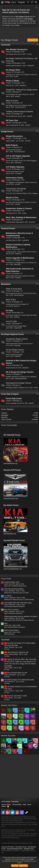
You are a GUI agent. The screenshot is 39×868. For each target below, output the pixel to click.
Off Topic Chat (12, 120)
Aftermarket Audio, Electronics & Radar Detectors (19, 620)
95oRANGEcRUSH (21, 379)
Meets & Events (12, 101)
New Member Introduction (17, 49)
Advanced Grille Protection (14, 150)
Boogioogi (17, 345)
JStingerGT (31, 66)
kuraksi (16, 76)
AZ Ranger (18, 173)
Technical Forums (8, 229)
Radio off (9, 85)
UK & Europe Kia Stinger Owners (20, 372)
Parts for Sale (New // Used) (15, 696)
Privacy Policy (17, 804)
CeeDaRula (25, 240)
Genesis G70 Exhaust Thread (15, 172)
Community (6, 45)
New (6, 623)
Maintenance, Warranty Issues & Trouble (16, 593)
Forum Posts (6, 579)
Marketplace (6, 284)
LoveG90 (17, 184)
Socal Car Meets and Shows (14, 354)
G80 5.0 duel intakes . (12, 630)
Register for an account (28, 21)
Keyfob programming (12, 66)
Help (24, 804)
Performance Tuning (14, 178)
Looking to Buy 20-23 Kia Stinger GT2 (17, 304)
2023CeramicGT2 (21, 107)
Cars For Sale (11, 321)
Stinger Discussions (14, 136)
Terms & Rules (6, 804)
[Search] (36, 2)
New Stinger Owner (12, 54)
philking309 (17, 264)
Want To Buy (11, 300)
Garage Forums (7, 132)
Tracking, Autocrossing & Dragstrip (19, 111)
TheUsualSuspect (19, 152)
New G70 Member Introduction (13, 613)
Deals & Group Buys (14, 289)
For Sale (9, 311)
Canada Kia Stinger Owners (17, 339)
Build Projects (12, 145)
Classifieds (5, 640)
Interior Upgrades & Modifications (20, 258)
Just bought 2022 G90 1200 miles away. (18, 603)
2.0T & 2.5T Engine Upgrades (18, 156)
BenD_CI (17, 306)
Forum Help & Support (10, 394)
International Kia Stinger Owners (19, 383)
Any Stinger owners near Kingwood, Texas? (19, 105)
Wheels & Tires (12, 198)
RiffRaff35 (18, 356)
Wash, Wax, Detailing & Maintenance (21, 217)
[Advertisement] (20, 33)
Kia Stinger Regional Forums (12, 334)
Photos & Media (12, 81)
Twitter (4, 806)
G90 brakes (9, 213)
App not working (11, 125)
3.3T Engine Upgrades (15, 167)
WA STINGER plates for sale (16, 673)
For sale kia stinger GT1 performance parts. (19, 680)
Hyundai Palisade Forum (15, 849)
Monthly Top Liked (8, 736)
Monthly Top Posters (9, 705)
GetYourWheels (19, 295)
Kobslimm (18, 278)
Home (29, 804)
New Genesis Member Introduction (15, 606)
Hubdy (24, 213)
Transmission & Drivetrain (16, 189)
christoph (35, 419)
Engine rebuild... (11, 141)
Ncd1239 (28, 141)
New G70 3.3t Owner (11, 610)
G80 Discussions (9, 634)
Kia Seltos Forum (21, 847)
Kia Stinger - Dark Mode (10, 802)
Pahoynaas (18, 163)
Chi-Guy (29, 54)
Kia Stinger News (13, 70)
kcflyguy (35, 193)
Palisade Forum (29, 849)
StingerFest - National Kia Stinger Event (21, 90)
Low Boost (9, 240)
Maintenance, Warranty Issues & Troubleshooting (19, 600)
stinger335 (18, 254)
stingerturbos (18, 328)
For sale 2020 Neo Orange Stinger (16, 326)
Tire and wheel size (12, 116)
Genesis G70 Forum (8, 847)
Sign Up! (6, 10)
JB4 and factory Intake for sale (16, 652)
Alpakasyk (25, 368)
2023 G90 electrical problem (14, 589)
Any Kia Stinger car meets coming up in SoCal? (20, 94)
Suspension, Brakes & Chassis (19, 208)
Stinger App (9, 368)
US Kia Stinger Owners (15, 350)
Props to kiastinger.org (13, 403)
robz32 (36, 388)
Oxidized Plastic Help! (12, 222)
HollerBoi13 (23, 85)
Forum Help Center (14, 399)
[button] (2, 2)
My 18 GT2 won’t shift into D (14, 193)
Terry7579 (32, 222)
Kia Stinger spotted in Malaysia (15, 388)
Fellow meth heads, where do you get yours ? (19, 344)
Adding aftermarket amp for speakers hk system (20, 276)
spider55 (18, 96)
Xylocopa (17, 317)
